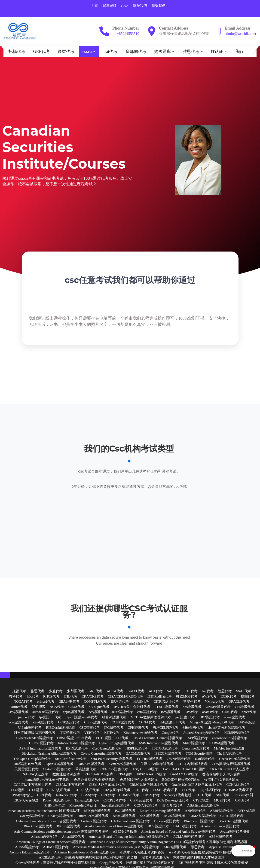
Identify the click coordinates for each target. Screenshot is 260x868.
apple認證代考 (73, 712)
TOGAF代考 (23, 702)
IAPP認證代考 (197, 738)
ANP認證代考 (195, 811)
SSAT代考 (244, 691)
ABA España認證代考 (203, 806)
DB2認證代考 (210, 717)
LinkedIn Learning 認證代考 (160, 811)
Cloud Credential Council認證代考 (157, 738)
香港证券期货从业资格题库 (95, 780)
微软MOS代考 (187, 696)
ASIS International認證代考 (159, 743)
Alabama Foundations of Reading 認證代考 (46, 821)
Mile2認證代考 (194, 743)
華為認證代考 (86, 769)
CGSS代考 (89, 795)
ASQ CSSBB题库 (145, 769)
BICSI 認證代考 (69, 826)
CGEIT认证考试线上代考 (33, 785)
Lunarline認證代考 (196, 748)
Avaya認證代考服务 (235, 832)
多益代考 (66, 52)
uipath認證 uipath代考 (82, 717)
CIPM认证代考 (141, 800)
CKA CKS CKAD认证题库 (229, 769)
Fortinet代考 (18, 707)
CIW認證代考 (18, 712)
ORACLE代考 (239, 702)
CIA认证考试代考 (117, 790)
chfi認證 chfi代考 (172, 722)
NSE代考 (222, 795)
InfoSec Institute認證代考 (76, 743)
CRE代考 (108, 795)
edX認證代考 (150, 816)
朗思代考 (225, 691)
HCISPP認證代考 (237, 733)
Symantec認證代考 (122, 764)
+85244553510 (128, 34)
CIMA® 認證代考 (203, 816)
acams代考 (210, 712)
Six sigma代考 (99, 707)
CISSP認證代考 (96, 722)
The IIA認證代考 (229, 754)
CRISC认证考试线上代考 (148, 785)
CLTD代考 (204, 795)
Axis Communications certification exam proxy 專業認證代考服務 (61, 832)
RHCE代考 (51, 696)
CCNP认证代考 (59, 790)
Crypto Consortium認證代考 (101, 754)
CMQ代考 (242, 800)
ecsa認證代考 (18, 722)
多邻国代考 (76, 691)
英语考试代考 (172, 806)
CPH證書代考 (138, 728)
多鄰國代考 (136, 52)
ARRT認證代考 (175, 847)
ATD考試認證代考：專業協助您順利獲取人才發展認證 (183, 858)
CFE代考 (189, 790)
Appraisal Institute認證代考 (229, 847)
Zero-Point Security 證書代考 (111, 759)
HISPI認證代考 (137, 748)
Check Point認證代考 (235, 759)
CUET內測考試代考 (193, 764)
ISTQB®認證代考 (97, 811)
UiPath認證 (247, 722)
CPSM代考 (152, 795)
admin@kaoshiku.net (240, 34)
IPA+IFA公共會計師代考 (132, 707)
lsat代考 (110, 52)
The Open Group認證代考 (32, 759)
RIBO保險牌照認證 (61, 728)
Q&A (125, 6)
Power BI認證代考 (57, 800)
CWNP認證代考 (179, 759)
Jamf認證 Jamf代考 (27, 764)
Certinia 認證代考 (94, 821)
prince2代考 (46, 702)
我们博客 (243, 52)
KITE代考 (112, 733)
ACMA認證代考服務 (189, 837)
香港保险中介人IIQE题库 (221, 774)
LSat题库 (18, 790)
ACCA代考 (115, 691)
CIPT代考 (44, 795)
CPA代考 (191, 712)
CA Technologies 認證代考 (130, 821)
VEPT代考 (92, 733)
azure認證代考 (122, 712)
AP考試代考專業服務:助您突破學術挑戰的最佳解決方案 (211, 852)
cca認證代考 (98, 712)
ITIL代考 (70, 696)
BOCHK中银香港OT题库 (181, 780)
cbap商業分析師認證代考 (226, 728)
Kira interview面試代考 (140, 733)
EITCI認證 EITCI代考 (112, 738)
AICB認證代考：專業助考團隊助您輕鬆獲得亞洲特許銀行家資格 (88, 858)
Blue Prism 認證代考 (199, 821)
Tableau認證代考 (87, 800)
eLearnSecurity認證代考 (230, 738)
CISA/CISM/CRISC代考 (125, 696)
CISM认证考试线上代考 (107, 785)
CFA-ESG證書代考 (57, 769)
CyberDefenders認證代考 (35, 738)
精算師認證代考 (114, 717)
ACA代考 (57, 707)
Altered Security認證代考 (202, 733)
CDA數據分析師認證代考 (231, 764)
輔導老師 (110, 6)
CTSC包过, (201, 800)
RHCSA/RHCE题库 (99, 774)
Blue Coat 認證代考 (38, 826)
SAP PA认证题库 (36, 774)
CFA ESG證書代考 (114, 769)
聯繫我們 (159, 6)
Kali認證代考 (205, 759)
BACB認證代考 (185, 826)
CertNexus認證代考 (107, 748)
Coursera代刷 (243, 795)
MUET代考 (222, 800)
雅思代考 (191, 52)
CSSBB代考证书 (165, 790)
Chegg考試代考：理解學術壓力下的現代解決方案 (137, 863)
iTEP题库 (36, 790)
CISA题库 (125, 774)
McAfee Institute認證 (229, 748)
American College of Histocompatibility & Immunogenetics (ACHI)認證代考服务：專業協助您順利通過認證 (169, 842)
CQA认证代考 (210, 790)
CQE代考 (142, 790)
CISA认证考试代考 (70, 785)
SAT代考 (173, 691)
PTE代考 (191, 691)
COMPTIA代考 (95, 702)
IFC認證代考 (114, 728)
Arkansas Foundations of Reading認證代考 (85, 852)
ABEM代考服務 (125, 832)
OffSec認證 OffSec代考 (74, 738)
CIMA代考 (76, 707)
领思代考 (198, 847)
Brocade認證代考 (167, 821)
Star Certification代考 (71, 759)
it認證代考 (141, 702)
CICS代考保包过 (26, 800)
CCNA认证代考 (238, 785)
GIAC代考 (230, 712)
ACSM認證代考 (27, 847)
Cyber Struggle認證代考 (117, 743)
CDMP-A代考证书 (239, 790)
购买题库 (162, 52)
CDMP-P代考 (129, 795)
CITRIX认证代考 (166, 702)
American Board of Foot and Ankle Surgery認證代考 (178, 832)
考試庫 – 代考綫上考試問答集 (142, 852)
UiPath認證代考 (30, 728)
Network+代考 (66, 795)
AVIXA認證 (246, 811)
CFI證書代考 (244, 707)
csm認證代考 (147, 712)
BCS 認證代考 (158, 826)
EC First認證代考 (150, 759)
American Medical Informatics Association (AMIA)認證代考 (116, 847)
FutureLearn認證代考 (93, 816)
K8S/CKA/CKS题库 (151, 774)
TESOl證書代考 (167, 707)
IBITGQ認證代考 (165, 748)
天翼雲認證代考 (26, 769)
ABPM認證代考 (221, 837)
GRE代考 (42, 52)
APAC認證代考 (124, 816)
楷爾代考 (248, 696)
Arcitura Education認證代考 (30, 852)
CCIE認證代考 (69, 722)
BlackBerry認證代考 (233, 821)
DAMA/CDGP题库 (184, 774)
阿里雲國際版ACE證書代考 (34, 733)
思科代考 (16, 696)
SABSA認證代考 (222, 743)
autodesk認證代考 (45, 712)
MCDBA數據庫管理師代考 (151, 717)
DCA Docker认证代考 (173, 800)
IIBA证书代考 (69, 702)
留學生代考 (192, 702)
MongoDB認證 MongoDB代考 (212, 722)
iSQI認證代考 (125, 811)
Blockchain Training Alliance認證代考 (49, 754)
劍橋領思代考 (193, 728)
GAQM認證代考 (138, 754)
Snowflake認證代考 (116, 806)
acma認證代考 (235, 717)
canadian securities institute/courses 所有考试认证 (44, 811)
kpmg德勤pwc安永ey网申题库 (47, 780)
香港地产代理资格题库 (221, 780)
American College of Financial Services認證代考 (51, 842)
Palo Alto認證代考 (91, 764)
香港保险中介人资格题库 (139, 780)
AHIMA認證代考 (56, 847)
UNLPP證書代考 (218, 707)
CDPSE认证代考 (87, 790)
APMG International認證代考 (40, 748)
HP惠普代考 (120, 702)
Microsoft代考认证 (83, 806)
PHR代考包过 (55, 806)
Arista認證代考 (73, 837)
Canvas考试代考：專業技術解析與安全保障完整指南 (55, 863)
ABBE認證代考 (221, 811)
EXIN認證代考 (77, 748)
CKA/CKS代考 (93, 696)
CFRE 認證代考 (232, 816)
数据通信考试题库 (66, 774)
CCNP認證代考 (123, 722)
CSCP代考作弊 (115, 800)
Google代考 (170, 733)
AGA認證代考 (175, 816)
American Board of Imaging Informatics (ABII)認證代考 (129, 837)
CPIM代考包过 (22, 795)
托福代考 (17, 52)
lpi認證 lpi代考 (50, 717)
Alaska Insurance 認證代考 (220, 826)
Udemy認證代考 (32, 816)
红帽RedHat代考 (160, 696)
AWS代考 (209, 696)
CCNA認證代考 (146, 806)
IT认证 (217, 52)
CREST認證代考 (41, 743)
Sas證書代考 (192, 707)
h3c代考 (33, 696)
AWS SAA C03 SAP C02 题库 (184, 769)
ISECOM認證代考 (168, 754)
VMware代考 (215, 702)
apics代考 (249, 712)
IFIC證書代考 (70, 733)
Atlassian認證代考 (44, 837)
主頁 (95, 6)
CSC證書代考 (90, 728)
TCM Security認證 (199, 754)
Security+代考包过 (178, 795)
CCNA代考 (147, 722)
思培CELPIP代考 (165, 728)
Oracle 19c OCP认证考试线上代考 (197, 785)
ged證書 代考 (185, 717)
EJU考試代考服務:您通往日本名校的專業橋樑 (213, 863)
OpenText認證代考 (60, 764)
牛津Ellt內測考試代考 (157, 764)
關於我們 (140, 6)
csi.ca (87, 52)
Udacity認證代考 (61, 816)
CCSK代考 (228, 696)
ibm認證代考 (170, 712)
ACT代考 (156, 691)
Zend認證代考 (43, 722)
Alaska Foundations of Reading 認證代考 (114, 826)
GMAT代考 (136, 691)
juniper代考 (26, 717)
